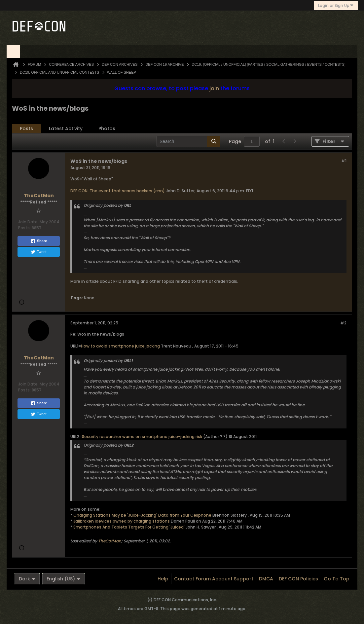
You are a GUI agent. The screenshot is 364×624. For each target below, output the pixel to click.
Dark (27, 579)
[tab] (26, 129)
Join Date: (28, 222)
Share (39, 241)
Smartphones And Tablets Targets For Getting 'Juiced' (129, 527)
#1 (344, 161)
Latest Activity (66, 128)
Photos (107, 128)
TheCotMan (110, 541)
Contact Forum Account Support (214, 579)
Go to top (337, 579)
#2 (343, 323)
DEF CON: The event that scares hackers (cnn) (118, 191)
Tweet (38, 252)
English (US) (63, 579)
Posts (26, 128)
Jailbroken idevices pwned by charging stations (122, 521)
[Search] (188, 141)
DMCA (266, 579)
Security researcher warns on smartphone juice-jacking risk (142, 437)
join (214, 88)
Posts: (24, 228)
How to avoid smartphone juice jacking (120, 346)
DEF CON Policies (298, 579)
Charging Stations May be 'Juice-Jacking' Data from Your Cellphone (142, 515)
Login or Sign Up (336, 5)
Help (163, 579)
